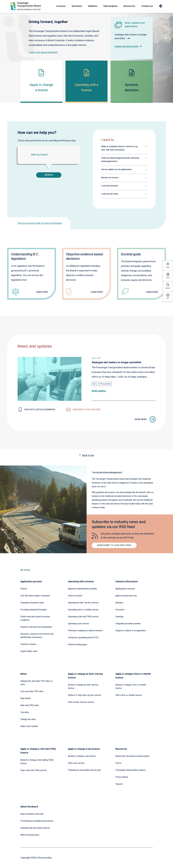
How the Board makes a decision (35, 596)
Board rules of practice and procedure (132, 756)
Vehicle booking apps (78, 645)
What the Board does (30, 835)
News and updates (35, 346)
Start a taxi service (76, 763)
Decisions (77, 6)
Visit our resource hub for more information (40, 223)
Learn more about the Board (43, 52)
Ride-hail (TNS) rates (30, 705)
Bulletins (93, 6)
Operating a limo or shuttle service (83, 610)
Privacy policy (45, 858)
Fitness (24, 589)
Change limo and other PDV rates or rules (36, 683)
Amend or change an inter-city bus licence (83, 687)
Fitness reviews (75, 596)
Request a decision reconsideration (36, 627)
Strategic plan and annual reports (35, 828)
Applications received (125, 589)
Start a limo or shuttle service (129, 695)
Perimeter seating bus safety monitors (85, 631)
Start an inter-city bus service (81, 702)
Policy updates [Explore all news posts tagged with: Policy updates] (105, 384)
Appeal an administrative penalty (82, 589)
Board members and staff (32, 814)
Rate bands (26, 698)
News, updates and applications (135, 25)
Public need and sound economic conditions (35, 618)
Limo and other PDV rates (32, 691)
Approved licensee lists (126, 596)
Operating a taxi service (78, 624)
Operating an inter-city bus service (83, 603)
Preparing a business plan (32, 603)
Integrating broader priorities (128, 624)
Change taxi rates (28, 719)
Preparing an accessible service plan (84, 770)
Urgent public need (29, 651)
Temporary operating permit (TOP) (83, 638)
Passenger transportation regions (131, 770)
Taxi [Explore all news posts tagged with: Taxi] (94, 384)
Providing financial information (34, 610)
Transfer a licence (28, 644)
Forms (118, 763)
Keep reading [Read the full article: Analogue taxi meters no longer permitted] (99, 391)
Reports (119, 784)
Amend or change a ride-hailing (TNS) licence (37, 762)
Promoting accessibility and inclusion (37, 821)
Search (49, 175)
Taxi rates (25, 712)
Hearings (120, 617)
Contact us (147, 6)
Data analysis (110, 6)
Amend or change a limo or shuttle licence (131, 687)
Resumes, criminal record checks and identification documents (37, 636)
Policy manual (122, 777)
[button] (124, 148)
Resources (129, 6)
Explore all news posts (128, 46)
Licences (61, 6)
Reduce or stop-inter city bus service (84, 695)
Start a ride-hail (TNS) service (34, 770)
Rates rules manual (29, 726)
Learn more (42, 292)
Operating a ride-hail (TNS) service (83, 617)
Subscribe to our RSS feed (114, 545)
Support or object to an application (131, 631)
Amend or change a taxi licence (82, 756)
